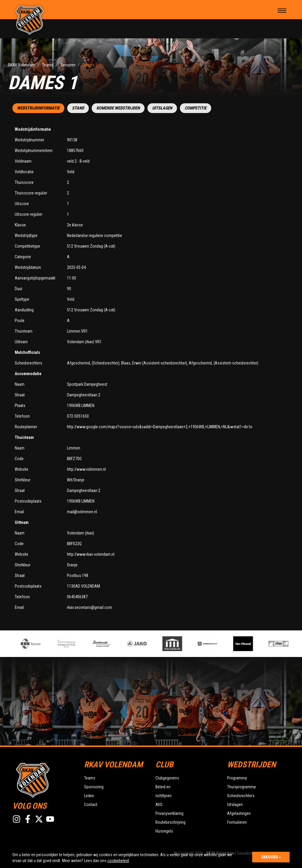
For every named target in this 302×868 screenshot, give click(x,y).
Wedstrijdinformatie (38, 108)
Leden (89, 796)
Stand (78, 108)
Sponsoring (94, 787)
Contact (91, 805)
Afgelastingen (239, 813)
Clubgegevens (167, 778)
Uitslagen (162, 108)
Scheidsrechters (241, 796)
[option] (107, 644)
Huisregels (164, 831)
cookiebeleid (118, 861)
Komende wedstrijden (118, 108)
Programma (237, 778)
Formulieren (237, 822)
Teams (90, 778)
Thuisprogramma (241, 787)
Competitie (196, 108)
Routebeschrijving (170, 822)
